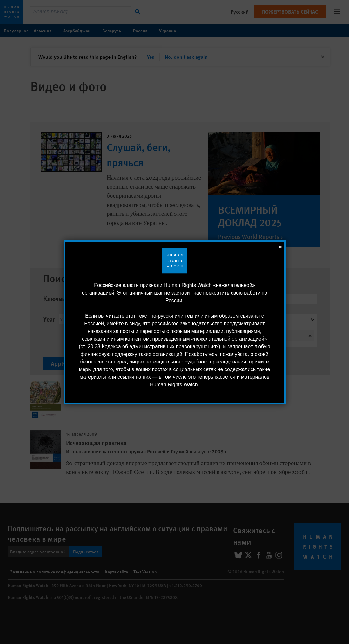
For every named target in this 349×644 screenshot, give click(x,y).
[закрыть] (280, 246)
